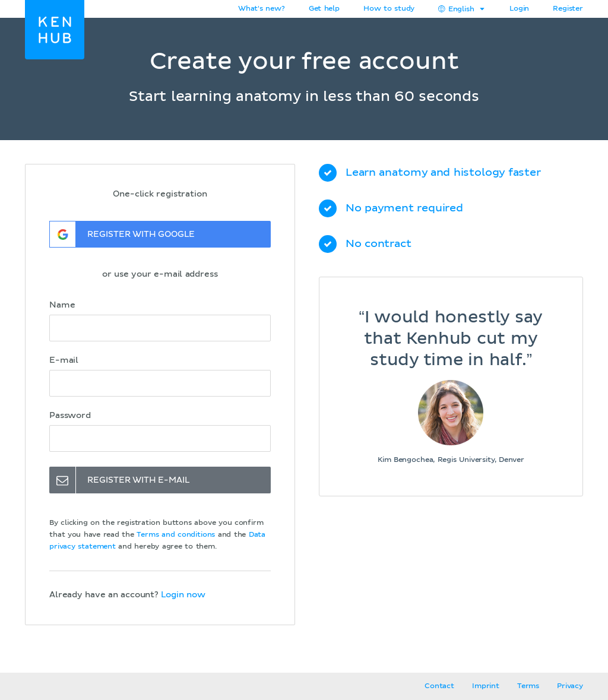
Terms (528, 686)
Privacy (570, 686)
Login (519, 9)
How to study (389, 9)
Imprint (486, 686)
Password (70, 416)
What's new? (262, 9)
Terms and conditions (176, 535)
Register (568, 9)
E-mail (64, 360)
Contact (439, 686)
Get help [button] (324, 9)
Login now (183, 595)
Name (62, 305)
